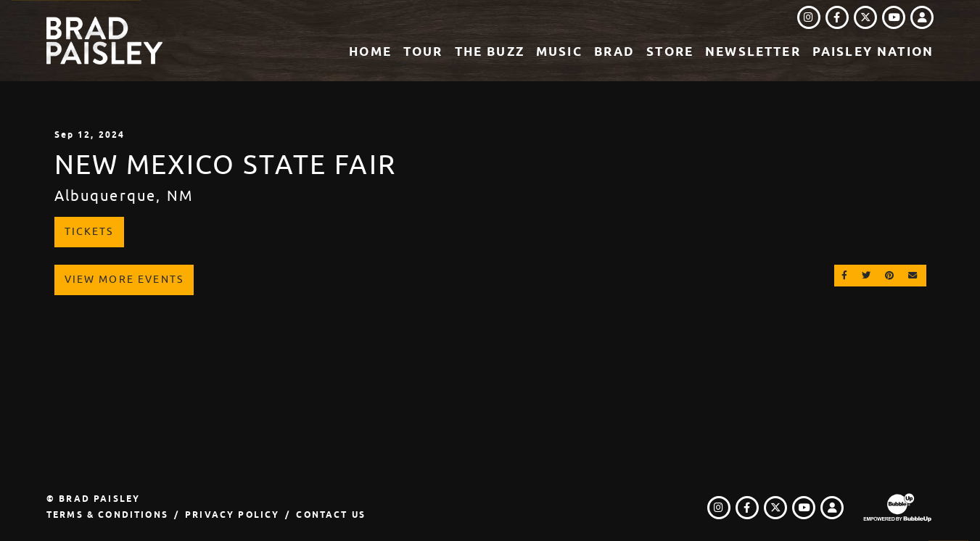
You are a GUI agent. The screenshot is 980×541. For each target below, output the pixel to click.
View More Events (124, 279)
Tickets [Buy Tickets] (89, 231)
